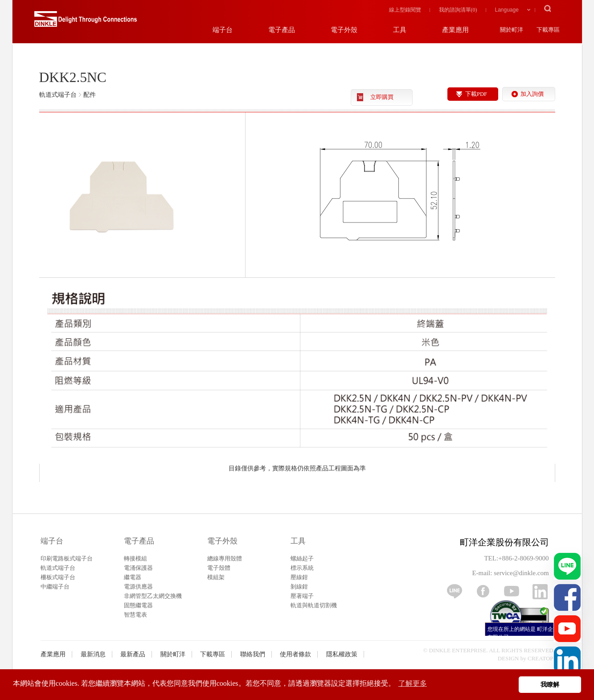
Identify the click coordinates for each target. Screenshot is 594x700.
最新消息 (93, 654)
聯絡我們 (253, 654)
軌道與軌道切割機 (314, 605)
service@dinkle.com (521, 573)
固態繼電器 (138, 605)
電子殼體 (219, 568)
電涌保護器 (138, 568)
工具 (298, 541)
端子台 (52, 541)
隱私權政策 (342, 654)
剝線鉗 (299, 587)
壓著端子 (302, 596)
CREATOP (541, 658)
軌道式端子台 (58, 568)
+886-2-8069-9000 (523, 558)
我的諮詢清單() (458, 10)
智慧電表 (135, 615)
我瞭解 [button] (550, 684)
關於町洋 (173, 654)
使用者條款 (295, 654)
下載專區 (213, 654)
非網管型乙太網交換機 (153, 596)
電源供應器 (138, 587)
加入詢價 (532, 94)
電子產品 (139, 541)
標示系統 (302, 568)
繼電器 (133, 577)
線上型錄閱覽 (405, 10)
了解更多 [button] (413, 683)
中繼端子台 (55, 587)
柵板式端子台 (58, 577)
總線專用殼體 (225, 558)
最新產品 (133, 654)
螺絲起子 (302, 558)
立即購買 (382, 97)
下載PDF (476, 94)
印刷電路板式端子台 (67, 558)
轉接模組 (135, 558)
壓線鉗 (299, 577)
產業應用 (53, 654)
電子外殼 (222, 541)
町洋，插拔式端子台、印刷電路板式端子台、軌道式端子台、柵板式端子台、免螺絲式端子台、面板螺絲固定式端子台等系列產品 (86, 22)
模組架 (216, 577)
